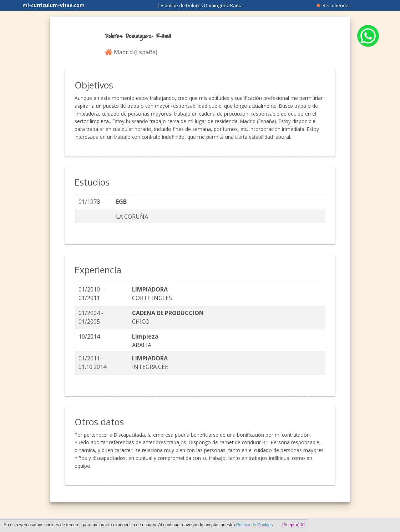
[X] (302, 525)
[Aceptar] (291, 525)
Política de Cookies (255, 525)
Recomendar (333, 5)
